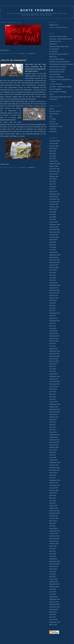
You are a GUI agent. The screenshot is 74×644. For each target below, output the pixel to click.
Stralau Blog (53, 99)
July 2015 (52, 371)
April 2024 (53, 589)
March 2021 (53, 521)
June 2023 (53, 574)
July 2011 (52, 311)
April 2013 (53, 323)
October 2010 (54, 288)
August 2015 (53, 374)
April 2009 (53, 242)
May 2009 (52, 245)
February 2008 (54, 207)
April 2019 (53, 475)
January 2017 (54, 414)
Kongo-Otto (54, 25)
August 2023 (53, 579)
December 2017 (54, 442)
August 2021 (53, 528)
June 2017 (53, 427)
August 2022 (53, 559)
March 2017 (53, 420)
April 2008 (53, 212)
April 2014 (53, 343)
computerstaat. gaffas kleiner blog (60, 97)
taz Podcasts (53, 51)
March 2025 (53, 612)
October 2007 (54, 197)
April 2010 (53, 273)
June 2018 (53, 457)
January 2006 (54, 143)
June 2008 (53, 217)
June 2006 (53, 156)
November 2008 (54, 229)
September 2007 (55, 194)
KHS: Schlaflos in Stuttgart (58, 92)
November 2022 (54, 564)
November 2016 (54, 409)
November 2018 (54, 468)
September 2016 (55, 404)
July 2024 (52, 594)
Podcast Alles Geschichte (58, 67)
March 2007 (53, 179)
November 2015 (54, 381)
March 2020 (53, 493)
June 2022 (53, 554)
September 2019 (55, 480)
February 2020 (54, 490)
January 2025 (54, 609)
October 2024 (54, 602)
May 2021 (52, 523)
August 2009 (53, 252)
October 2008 (54, 227)
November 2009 (54, 260)
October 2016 (54, 407)
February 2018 (54, 447)
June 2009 (53, 247)
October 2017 (54, 437)
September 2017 (55, 435)
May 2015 (52, 366)
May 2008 (52, 214)
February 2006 (54, 146)
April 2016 (53, 392)
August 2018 (53, 460)
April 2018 (53, 452)
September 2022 (55, 561)
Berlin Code (53, 57)
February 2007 (54, 176)
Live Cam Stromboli (56, 84)
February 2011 (54, 298)
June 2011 (53, 308)
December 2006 (54, 171)
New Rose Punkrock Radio (58, 36)
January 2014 (54, 338)
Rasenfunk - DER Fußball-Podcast (60, 39)
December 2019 (54, 485)
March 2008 (53, 209)
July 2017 (52, 430)
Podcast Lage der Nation (57, 69)
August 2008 (53, 222)
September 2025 (55, 622)
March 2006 (53, 148)
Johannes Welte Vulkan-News (59, 46)
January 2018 (54, 445)
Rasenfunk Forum (55, 41)
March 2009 (53, 240)
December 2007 (54, 202)
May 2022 (52, 551)
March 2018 (53, 450)
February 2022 (54, 544)
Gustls (51, 94)
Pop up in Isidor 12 (55, 111)
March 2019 (53, 473)
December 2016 (54, 412)
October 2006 (54, 166)
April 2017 (53, 422)
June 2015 (53, 369)
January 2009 (54, 235)
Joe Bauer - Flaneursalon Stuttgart (60, 87)
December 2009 (54, 262)
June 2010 (53, 278)
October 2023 (54, 582)
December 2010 (54, 293)
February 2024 (54, 587)
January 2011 (54, 295)
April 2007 (53, 181)
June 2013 (53, 328)
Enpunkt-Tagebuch (55, 89)
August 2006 (53, 161)
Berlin (7, 50)
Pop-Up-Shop (54, 114)
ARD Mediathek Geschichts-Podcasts (61, 64)
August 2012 (53, 318)
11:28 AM (22, 54)
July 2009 (52, 250)
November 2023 (54, 584)
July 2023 (52, 576)
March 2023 (53, 569)
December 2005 (54, 141)
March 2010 (53, 270)
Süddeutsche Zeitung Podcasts (59, 62)
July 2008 (52, 219)
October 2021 (54, 533)
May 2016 (52, 394)
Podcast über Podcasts (57, 72)
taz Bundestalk (54, 49)
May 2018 (52, 455)
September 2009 (55, 255)
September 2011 (55, 313)
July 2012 (52, 316)
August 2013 (53, 331)
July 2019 (52, 478)
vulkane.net (53, 44)
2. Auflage (53, 119)
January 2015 (54, 359)
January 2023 (54, 566)
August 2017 (53, 432)
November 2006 (54, 169)
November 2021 (54, 536)
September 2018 (55, 462)
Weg (51, 116)
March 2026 (53, 625)
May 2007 (52, 184)
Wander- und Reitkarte (57, 77)
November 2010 (54, 290)
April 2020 (53, 495)
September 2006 (55, 164)
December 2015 (54, 384)
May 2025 (52, 617)
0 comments (31, 54)
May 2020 (52, 498)
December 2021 (54, 539)
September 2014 (55, 351)
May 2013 (52, 326)
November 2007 (54, 199)
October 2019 (54, 483)
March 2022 (53, 546)
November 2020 (54, 511)
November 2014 (54, 354)
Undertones (53, 132)
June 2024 (53, 592)
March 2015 (53, 364)
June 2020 (53, 501)
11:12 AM (22, 167)
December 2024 (54, 607)
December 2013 (54, 336)
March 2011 (53, 300)
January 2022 (54, 541)
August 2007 (53, 192)
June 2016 (53, 397)
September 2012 (55, 321)
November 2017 (54, 440)
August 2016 (53, 402)
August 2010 (53, 283)
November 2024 (54, 604)
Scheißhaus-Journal (56, 126)
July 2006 (52, 159)
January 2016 (54, 387)
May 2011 (52, 306)
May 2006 (52, 154)
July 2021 (52, 526)
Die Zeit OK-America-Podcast (59, 54)
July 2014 (52, 346)
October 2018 (54, 465)
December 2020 (54, 513)
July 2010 (52, 280)
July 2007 (52, 189)
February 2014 (54, 341)
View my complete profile (59, 28)
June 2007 (53, 187)
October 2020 (54, 508)
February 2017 (54, 417)
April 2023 (53, 571)
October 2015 (54, 379)
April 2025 (53, 614)
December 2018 (54, 470)
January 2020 (54, 488)
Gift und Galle (54, 124)
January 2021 (54, 516)
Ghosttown (53, 129)
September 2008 (55, 224)
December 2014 (54, 356)
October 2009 (54, 257)
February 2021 (54, 518)
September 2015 (55, 376)
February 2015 (54, 361)
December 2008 (54, 232)
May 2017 (52, 425)
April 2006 (53, 151)
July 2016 (52, 399)
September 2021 (55, 531)
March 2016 (53, 389)
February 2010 (54, 268)
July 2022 (52, 556)
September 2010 (55, 285)
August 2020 (53, 506)
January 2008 (54, 204)
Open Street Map (55, 74)
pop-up (52, 109)
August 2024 (53, 597)
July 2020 (52, 503)
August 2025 (53, 620)
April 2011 (53, 303)
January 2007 (54, 174)
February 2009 (54, 237)
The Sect (52, 121)
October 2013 (54, 333)
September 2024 (55, 599)
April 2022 (53, 549)
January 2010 (54, 265)
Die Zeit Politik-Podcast (57, 59)
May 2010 (52, 275)
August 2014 (53, 349)
